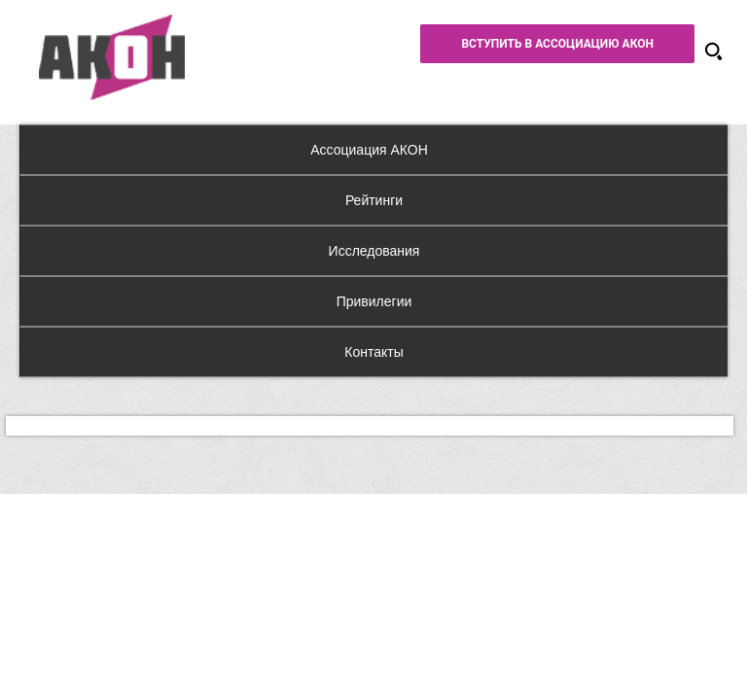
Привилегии (374, 301)
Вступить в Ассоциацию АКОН (557, 44)
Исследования (374, 251)
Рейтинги (374, 200)
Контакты (373, 352)
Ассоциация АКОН (369, 150)
